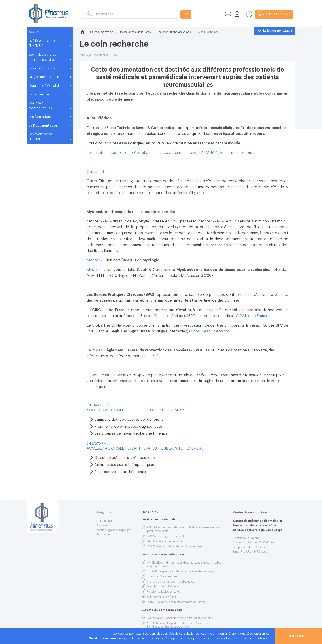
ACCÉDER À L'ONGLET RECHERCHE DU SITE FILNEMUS (134, 410)
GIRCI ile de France (253, 316)
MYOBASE (153, 563)
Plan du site (103, 535)
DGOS (151, 547)
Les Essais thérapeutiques (40, 106)
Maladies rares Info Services (164, 587)
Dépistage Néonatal (44, 86)
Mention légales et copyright (113, 530)
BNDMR (152, 572)
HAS (150, 542)
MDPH (151, 623)
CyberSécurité (100, 375)
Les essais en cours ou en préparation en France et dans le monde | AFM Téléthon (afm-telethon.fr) (171, 153)
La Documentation (43, 126)
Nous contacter (105, 521)
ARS (149, 536)
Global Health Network (209, 331)
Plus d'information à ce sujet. (110, 638)
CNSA (151, 618)
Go (186, 14)
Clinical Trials (98, 172)
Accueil (34, 32)
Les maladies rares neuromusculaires (42, 57)
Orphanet (153, 582)
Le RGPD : (95, 350)
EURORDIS (153, 602)
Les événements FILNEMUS (41, 137)
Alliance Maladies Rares (162, 597)
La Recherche (39, 95)
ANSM (151, 528)
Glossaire (102, 526)
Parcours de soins (42, 68)
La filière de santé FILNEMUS (42, 43)
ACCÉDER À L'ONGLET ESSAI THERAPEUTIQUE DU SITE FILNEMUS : (145, 449)
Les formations (40, 117)
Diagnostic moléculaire (46, 77)
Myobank (95, 260)
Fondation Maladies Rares (163, 577)
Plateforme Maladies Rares (164, 592)
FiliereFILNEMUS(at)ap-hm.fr (258, 552)
